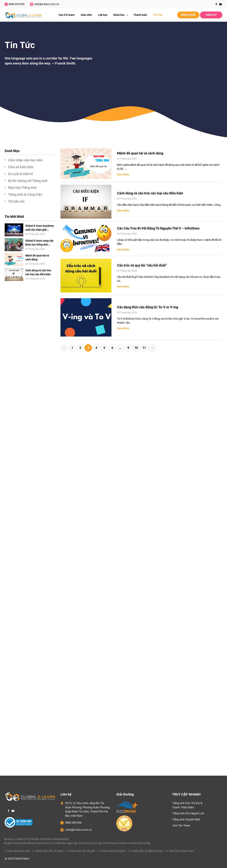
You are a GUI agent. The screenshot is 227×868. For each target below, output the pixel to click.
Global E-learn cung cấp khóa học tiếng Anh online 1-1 (39, 243)
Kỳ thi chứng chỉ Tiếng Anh (28, 181)
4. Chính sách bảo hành (112, 851)
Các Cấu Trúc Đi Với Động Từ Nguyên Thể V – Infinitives (158, 228)
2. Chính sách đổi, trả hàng (48, 851)
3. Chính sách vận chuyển (81, 851)
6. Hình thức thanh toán (180, 851)
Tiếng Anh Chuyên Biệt (186, 819)
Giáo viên (86, 15)
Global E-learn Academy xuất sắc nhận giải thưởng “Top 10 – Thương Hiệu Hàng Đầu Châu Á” (40, 228)
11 (144, 348)
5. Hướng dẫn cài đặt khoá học (146, 851)
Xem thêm (123, 174)
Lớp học (103, 15)
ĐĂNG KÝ (211, 15)
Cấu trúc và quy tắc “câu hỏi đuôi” (142, 265)
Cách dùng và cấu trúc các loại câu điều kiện (38, 272)
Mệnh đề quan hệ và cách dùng (37, 257)
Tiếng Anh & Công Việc (25, 194)
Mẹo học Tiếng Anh (22, 188)
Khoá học (122, 15)
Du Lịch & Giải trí (20, 174)
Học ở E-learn (67, 15)
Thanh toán (140, 15)
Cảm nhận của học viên (25, 160)
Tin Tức (158, 15)
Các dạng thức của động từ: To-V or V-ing (148, 307)
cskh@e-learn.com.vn (45, 4)
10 (136, 348)
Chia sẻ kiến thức (21, 167)
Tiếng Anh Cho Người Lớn (188, 813)
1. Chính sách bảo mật (17, 851)
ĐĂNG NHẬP (188, 15)
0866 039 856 (15, 4)
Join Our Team (181, 825)
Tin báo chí (16, 201)
